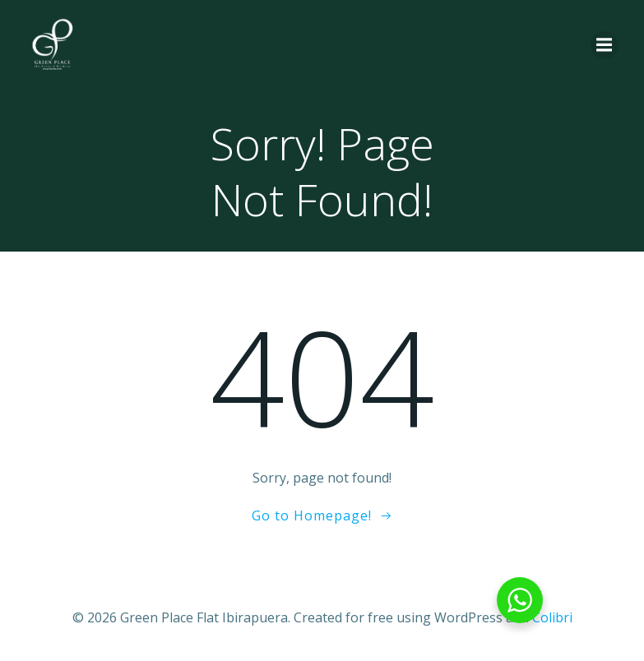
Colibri (552, 617)
